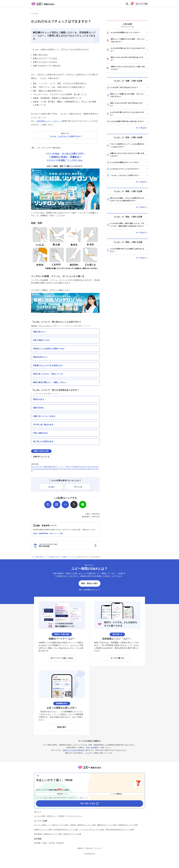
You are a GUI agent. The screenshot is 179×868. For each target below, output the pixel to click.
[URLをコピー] (48, 505)
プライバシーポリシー (45, 326)
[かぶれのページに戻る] (89, 13)
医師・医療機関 (92, 747)
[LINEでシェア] (83, 505)
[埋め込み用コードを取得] (65, 505)
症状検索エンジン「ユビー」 (49, 121)
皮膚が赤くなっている (41, 457)
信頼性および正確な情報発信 (73, 750)
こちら (87, 753)
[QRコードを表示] (57, 505)
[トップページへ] (89, 769)
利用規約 (34, 326)
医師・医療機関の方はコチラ (89, 590)
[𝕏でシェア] (74, 505)
